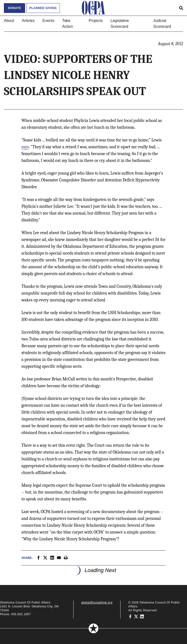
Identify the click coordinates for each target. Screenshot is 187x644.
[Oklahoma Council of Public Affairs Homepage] (93, 8)
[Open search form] (181, 8)
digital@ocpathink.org (97, 603)
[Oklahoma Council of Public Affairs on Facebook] (130, 616)
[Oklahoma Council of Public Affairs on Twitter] (136, 616)
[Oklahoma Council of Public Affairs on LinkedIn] (142, 616)
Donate (14, 8)
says (25, 147)
